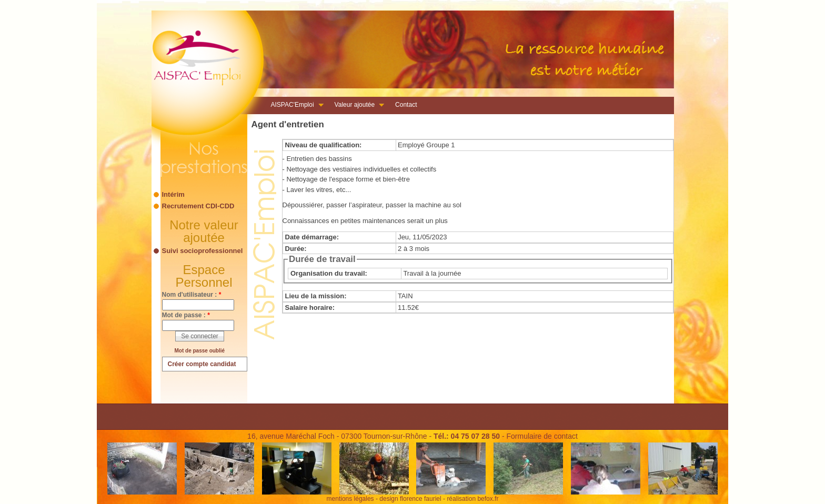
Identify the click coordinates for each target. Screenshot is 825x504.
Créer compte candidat (202, 364)
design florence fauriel (410, 499)
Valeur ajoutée (356, 106)
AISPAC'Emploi (294, 106)
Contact (406, 105)
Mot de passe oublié (200, 351)
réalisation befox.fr (472, 499)
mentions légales (350, 499)
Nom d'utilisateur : (192, 295)
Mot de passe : (186, 315)
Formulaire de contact (542, 436)
